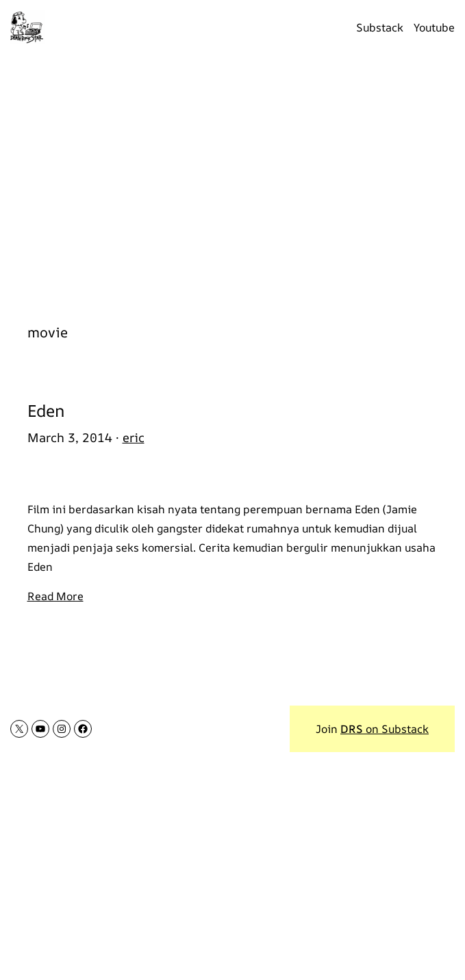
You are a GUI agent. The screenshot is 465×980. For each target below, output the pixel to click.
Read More (55, 596)
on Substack (385, 729)
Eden (46, 411)
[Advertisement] (232, 181)
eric (134, 437)
